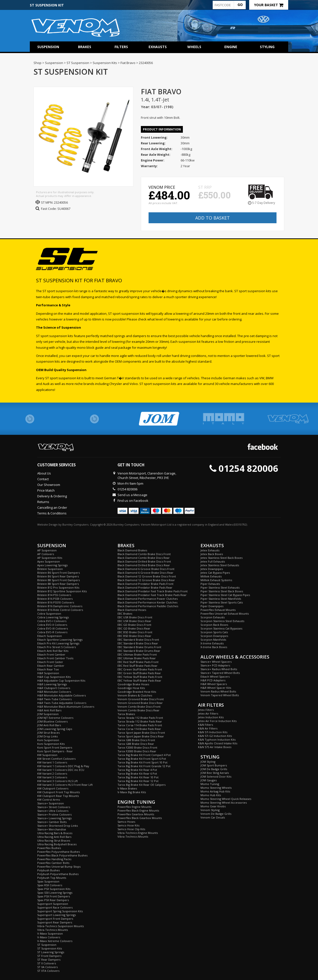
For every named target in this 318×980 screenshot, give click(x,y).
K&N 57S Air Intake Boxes (215, 747)
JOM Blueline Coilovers (52, 721)
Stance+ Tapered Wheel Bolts (220, 673)
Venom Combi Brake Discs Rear (139, 710)
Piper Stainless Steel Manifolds (221, 599)
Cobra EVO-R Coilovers (52, 632)
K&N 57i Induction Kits (213, 732)
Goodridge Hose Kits (131, 688)
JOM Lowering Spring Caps (55, 729)
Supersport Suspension (53, 904)
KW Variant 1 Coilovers (52, 762)
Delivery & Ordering (52, 496)
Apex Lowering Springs (52, 565)
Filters (121, 47)
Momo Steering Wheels (216, 788)
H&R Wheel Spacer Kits (216, 688)
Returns (43, 502)
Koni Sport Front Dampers (55, 747)
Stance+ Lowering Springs (54, 818)
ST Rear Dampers (49, 960)
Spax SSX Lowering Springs (55, 893)
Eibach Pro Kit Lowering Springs (58, 643)
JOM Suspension (48, 714)
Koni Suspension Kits (51, 744)
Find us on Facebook (133, 501)
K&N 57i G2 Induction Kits (215, 736)
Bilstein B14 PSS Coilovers (54, 595)
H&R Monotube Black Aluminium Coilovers (66, 707)
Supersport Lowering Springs (57, 915)
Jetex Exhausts (210, 550)
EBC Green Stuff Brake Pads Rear (139, 673)
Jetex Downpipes (212, 569)
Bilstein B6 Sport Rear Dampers (58, 576)
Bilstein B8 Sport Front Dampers (59, 580)
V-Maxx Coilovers (49, 937)
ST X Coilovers (47, 963)
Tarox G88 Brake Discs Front (136, 740)
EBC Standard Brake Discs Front (138, 640)
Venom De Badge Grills (216, 814)
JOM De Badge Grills (214, 769)
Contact (43, 479)
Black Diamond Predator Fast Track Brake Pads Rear (152, 595)
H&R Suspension (48, 673)
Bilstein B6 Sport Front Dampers (59, 573)
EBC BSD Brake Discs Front (135, 632)
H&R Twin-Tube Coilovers (54, 699)
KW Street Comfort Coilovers (56, 759)
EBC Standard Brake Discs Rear (138, 643)
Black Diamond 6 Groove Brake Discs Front (146, 569)
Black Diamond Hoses (132, 610)
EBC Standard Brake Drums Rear (139, 651)
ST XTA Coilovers (48, 971)
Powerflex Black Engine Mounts (138, 810)
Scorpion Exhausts (213, 617)
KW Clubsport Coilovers (53, 788)
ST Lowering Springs (51, 952)
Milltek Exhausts (211, 576)
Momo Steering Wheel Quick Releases (226, 799)
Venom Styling (210, 810)
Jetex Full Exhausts (213, 561)
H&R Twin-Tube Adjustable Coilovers (62, 703)
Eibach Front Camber (51, 654)
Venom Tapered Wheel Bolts (220, 695)
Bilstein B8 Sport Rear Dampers (58, 584)
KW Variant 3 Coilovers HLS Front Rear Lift (65, 785)
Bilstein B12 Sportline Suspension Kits (62, 591)
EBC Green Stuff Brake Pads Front (140, 669)
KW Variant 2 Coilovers (52, 774)
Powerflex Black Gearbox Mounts (140, 818)
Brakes (85, 47)
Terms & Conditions (52, 513)
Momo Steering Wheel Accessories (224, 803)
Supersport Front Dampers (55, 919)
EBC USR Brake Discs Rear (134, 621)
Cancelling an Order (52, 507)
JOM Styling (208, 762)
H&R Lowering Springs (52, 684)
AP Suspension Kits (50, 558)
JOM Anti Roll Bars (49, 725)
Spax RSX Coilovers (50, 885)
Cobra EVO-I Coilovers (52, 621)
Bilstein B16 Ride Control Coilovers (60, 610)
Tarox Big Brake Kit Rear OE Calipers (141, 785)
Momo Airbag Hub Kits (215, 791)
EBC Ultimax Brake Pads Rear (137, 658)
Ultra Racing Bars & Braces (55, 833)
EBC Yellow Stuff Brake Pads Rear (139, 680)
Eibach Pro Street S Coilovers (57, 647)
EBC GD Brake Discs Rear (134, 628)
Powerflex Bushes (49, 848)
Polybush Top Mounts (52, 878)
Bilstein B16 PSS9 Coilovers (55, 599)
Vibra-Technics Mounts (53, 930)
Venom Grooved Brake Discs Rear (140, 703)
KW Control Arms (49, 800)
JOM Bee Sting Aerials (215, 773)
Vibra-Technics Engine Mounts (138, 833)
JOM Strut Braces (48, 733)
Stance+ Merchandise (52, 829)
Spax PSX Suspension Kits (54, 889)
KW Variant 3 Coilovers (52, 777)
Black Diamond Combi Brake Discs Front (144, 554)
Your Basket (269, 5)
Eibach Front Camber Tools (55, 658)
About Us (44, 473)
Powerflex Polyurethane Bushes (59, 852)
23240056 (61, 202)
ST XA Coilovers (47, 967)
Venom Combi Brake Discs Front (139, 707)
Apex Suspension (49, 561)
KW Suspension (47, 755)
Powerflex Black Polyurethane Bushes (62, 855)
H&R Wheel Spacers (214, 684)
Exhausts (158, 47)
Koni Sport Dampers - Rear (55, 751)
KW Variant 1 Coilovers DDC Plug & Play (63, 766)
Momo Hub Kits (211, 795)
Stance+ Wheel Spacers (216, 662)
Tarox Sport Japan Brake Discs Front (141, 733)
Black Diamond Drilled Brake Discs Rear (144, 565)
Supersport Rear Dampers (55, 922)
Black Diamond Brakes (132, 550)
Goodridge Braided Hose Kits (137, 692)
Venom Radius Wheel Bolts (218, 691)
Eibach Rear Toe (48, 669)
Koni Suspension (48, 740)
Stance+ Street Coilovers (54, 807)
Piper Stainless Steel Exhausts (220, 587)
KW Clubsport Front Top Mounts (59, 792)
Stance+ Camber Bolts (52, 822)
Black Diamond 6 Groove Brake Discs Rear (145, 573)
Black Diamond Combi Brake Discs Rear (144, 558)
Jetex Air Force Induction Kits (217, 721)
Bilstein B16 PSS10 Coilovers (56, 602)
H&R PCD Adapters (213, 680)
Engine (231, 47)
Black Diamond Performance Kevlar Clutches (147, 602)
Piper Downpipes (212, 606)
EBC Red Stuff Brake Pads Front (138, 662)
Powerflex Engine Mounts (134, 807)
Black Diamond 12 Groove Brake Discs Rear (146, 580)
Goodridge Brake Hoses (133, 684)
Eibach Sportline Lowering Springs (60, 640)
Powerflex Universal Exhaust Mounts (225, 614)
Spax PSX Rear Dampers (53, 900)
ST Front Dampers (49, 956)
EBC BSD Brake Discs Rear (134, 636)
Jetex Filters (206, 710)
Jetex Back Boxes (212, 554)
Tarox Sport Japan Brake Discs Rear (141, 736)
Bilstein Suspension (50, 569)
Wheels (194, 47)
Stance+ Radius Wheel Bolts (219, 669)
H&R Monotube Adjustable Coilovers (61, 695)
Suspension (48, 47)
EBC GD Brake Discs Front (134, 625)
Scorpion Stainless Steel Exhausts (222, 621)
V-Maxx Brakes (127, 788)
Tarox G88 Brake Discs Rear (136, 744)
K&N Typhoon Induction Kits (217, 740)
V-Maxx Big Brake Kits (132, 792)
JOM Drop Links (47, 736)
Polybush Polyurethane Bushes (58, 874)
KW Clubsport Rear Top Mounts (58, 796)
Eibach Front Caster (50, 662)
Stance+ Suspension (51, 803)
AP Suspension (47, 550)
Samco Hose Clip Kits (131, 829)
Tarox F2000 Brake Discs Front (137, 747)
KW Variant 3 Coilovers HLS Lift (58, 781)
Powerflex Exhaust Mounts (218, 610)
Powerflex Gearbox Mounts (136, 814)
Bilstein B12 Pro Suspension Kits (58, 587)
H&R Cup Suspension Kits (54, 677)
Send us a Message (132, 495)
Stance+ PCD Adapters (215, 665)
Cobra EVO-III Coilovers (53, 628)
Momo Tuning (210, 784)
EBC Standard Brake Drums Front (139, 647)
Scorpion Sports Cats (214, 632)
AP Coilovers (46, 554)
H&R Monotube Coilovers (54, 692)
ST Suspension (47, 945)
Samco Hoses (126, 822)
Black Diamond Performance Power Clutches (148, 599)
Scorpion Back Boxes (214, 625)
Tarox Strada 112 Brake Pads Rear (140, 721)
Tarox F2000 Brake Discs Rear (137, 751)
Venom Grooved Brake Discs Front (141, 699)
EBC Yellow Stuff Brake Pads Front (140, 677)
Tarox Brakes (126, 714)
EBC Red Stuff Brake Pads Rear (138, 666)
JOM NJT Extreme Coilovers (55, 718)
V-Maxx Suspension (50, 933)
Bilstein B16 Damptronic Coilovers (60, 606)
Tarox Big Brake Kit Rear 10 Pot (138, 777)
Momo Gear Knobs (213, 806)
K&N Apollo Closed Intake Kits (218, 743)
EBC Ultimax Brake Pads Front (137, 654)
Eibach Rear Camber (51, 666)
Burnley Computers (75, 524)
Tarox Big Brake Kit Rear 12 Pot (138, 781)
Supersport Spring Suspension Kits (60, 911)
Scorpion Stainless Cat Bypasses (221, 628)
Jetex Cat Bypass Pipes (215, 573)
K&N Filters (205, 725)
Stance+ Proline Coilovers (54, 814)
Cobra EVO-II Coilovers (52, 625)
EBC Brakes (125, 614)
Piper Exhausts (210, 584)
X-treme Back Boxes (214, 647)
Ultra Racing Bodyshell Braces (57, 844)
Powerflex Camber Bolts (53, 863)
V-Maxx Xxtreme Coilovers (55, 941)
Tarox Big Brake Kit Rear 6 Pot (137, 774)
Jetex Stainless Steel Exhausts (220, 565)
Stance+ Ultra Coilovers (53, 811)
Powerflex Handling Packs (54, 859)
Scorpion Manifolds (213, 640)
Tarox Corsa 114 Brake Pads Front (140, 725)
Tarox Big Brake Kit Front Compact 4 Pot (144, 755)
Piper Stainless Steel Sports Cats (222, 602)
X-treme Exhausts (212, 643)
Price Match (46, 490)
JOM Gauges (209, 780)
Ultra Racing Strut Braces (54, 840)
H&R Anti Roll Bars (49, 710)
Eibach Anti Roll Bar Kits (53, 651)
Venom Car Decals (213, 817)
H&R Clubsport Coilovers (54, 688)
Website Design (47, 524)
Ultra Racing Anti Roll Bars (54, 837)
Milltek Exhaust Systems (216, 580)
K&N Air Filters (208, 728)
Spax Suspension (48, 881)
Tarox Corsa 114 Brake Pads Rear (139, 729)
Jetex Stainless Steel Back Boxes (221, 558)
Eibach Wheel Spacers (215, 677)
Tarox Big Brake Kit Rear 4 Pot (137, 770)
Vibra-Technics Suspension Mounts (60, 926)
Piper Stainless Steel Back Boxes (222, 591)
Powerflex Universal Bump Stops (59, 867)
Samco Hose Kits (128, 825)
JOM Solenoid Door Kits (216, 776)
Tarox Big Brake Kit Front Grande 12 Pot (144, 766)
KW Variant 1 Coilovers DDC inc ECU (61, 770)
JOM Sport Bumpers (214, 765)
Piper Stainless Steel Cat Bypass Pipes (225, 595)
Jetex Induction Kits (211, 717)
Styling (267, 47)
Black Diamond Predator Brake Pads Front (145, 584)
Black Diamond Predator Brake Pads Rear (145, 587)
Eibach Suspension (50, 636)
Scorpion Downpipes (214, 636)
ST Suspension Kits (50, 948)
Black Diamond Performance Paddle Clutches (148, 606)
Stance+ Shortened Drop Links (58, 826)
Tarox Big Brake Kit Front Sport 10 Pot (142, 762)
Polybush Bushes (48, 870)
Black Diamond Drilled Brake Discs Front (144, 561)
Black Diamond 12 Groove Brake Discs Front (147, 576)
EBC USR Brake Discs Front (135, 617)
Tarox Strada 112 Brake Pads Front (140, 718)
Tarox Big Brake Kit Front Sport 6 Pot (142, 759)
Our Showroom (49, 485)
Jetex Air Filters (208, 713)
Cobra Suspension (49, 614)
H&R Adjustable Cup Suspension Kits (61, 680)
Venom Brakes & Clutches (135, 695)
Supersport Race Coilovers (55, 907)
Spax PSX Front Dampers (54, 896)
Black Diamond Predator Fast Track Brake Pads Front (153, 591)
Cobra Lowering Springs (53, 617)
